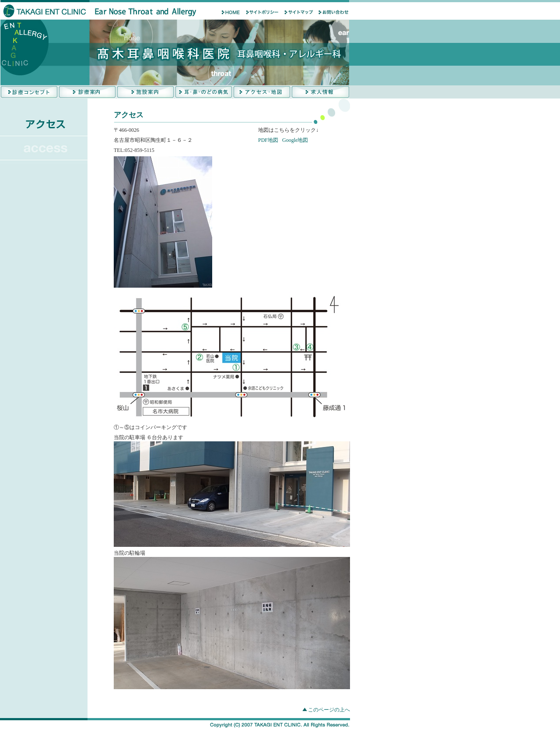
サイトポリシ (262, 12)
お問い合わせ (332, 12)
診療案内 (87, 92)
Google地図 (295, 140)
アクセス (262, 92)
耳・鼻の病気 (204, 92)
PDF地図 (268, 140)
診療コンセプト (29, 92)
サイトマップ (297, 12)
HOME (227, 12)
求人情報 (320, 92)
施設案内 (145, 92)
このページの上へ (329, 710)
